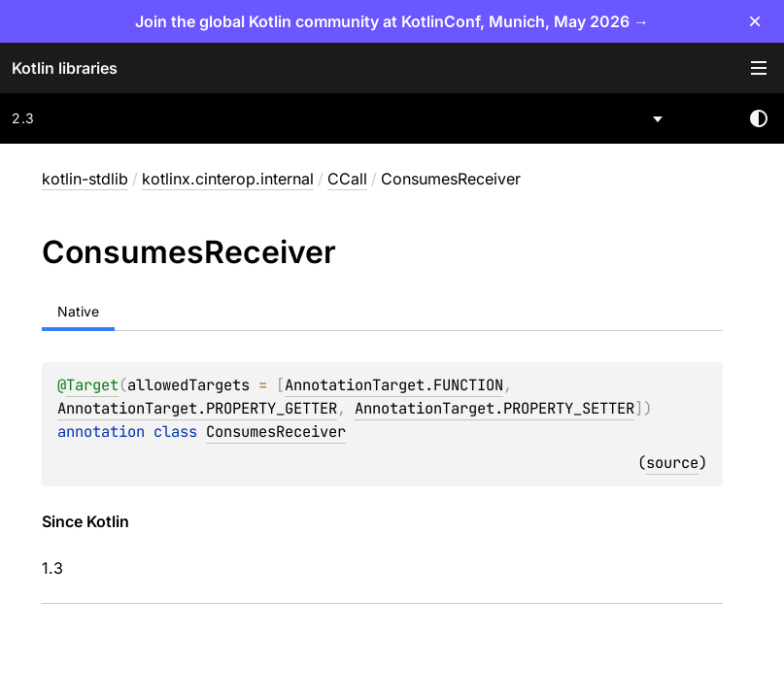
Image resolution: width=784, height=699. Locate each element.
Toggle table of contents (759, 68)
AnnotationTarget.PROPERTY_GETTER (197, 408)
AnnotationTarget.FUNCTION (394, 385)
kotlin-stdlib (85, 179)
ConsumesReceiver (276, 432)
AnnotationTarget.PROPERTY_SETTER (494, 408)
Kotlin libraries (65, 68)
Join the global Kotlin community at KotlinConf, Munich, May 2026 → (392, 21)
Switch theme (759, 118)
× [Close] (755, 21)
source (672, 463)
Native (78, 311)
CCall (347, 179)
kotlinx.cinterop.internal (228, 179)
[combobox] (339, 118)
